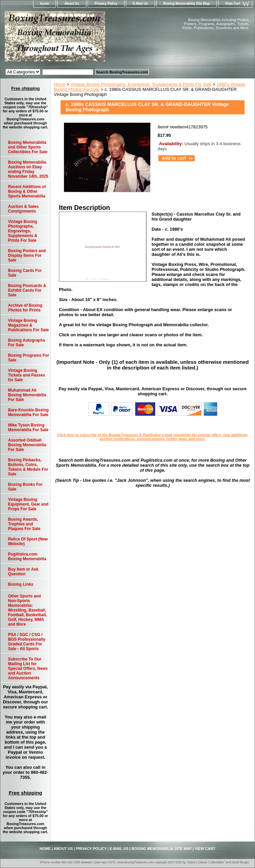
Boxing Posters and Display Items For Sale (27, 255)
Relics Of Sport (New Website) (28, 541)
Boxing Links (21, 584)
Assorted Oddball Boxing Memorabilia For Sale (27, 445)
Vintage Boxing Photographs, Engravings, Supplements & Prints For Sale (141, 84)
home (45, 4)
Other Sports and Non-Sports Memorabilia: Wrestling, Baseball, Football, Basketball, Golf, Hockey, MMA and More (28, 610)
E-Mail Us (140, 4)
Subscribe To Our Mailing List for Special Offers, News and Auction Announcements (28, 669)
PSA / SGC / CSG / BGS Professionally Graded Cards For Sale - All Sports (27, 642)
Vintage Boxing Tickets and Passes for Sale (27, 375)
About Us (72, 4)
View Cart (233, 4)
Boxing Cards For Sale (25, 273)
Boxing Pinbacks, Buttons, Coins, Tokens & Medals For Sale (28, 467)
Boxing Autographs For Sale (27, 343)
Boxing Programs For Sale (29, 358)
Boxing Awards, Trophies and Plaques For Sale (24, 524)
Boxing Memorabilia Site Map (187, 4)
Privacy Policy (106, 4)
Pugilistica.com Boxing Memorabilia (27, 557)
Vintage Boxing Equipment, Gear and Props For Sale (28, 504)
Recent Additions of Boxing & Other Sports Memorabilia (27, 191)
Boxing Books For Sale (25, 487)
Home (60, 84)
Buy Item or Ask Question (23, 572)
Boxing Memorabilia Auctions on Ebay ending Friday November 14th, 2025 (28, 169)
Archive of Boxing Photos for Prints (25, 308)
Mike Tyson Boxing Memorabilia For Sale (28, 427)
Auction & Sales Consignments (23, 209)
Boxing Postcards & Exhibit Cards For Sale (27, 290)
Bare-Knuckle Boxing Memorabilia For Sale (28, 412)
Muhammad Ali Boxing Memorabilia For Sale (27, 395)
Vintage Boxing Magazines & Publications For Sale (28, 325)
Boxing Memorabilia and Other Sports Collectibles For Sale (28, 147)
